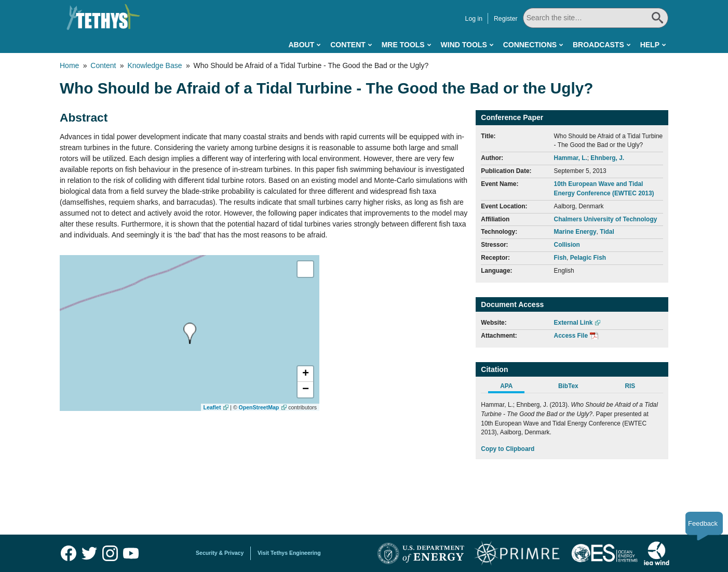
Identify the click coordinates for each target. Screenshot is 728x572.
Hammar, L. (571, 158)
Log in (474, 19)
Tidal (607, 232)
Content (348, 45)
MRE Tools (403, 45)
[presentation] (190, 333)
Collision (567, 245)
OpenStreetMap (259, 407)
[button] (305, 374)
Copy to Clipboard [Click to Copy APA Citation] (508, 449)
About (301, 45)
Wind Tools (464, 45)
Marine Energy (575, 232)
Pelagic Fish (588, 258)
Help (650, 45)
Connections (530, 45)
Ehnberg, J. (607, 158)
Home (69, 65)
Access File (571, 336)
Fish (560, 258)
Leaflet (212, 407)
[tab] (512, 388)
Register (506, 19)
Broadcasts (598, 45)
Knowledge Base (154, 65)
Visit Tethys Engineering (289, 553)
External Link (574, 323)
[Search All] (596, 18)
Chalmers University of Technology (606, 219)
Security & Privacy (220, 553)
